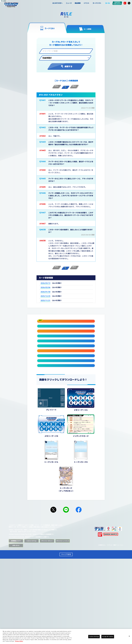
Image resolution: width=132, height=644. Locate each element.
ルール (108, 3)
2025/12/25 (45, 296)
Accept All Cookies (108, 637)
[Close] (129, 636)
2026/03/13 (45, 283)
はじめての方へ (57, 3)
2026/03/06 (45, 287)
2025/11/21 (45, 300)
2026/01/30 (45, 292)
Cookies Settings (31, 626)
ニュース (69, 3)
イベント (86, 3)
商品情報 (78, 3)
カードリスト (97, 3)
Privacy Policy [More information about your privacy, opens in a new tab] (19, 641)
